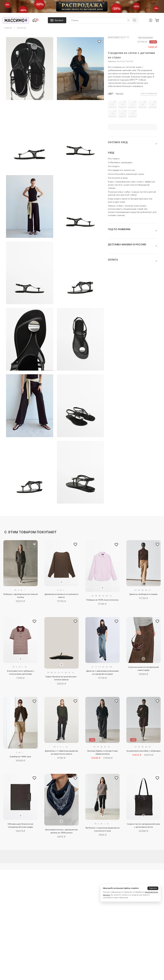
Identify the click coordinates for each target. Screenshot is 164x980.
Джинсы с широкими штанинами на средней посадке (102, 672)
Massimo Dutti (118, 37)
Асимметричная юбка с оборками (144, 751)
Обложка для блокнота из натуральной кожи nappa (20, 825)
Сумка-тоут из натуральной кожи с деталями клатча (143, 825)
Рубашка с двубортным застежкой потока (20, 596)
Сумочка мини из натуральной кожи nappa (143, 669)
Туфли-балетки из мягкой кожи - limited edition (61, 678)
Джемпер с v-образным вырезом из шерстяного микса (61, 752)
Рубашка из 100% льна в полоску (102, 600)
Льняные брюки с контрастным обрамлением (102, 752)
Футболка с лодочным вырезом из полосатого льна (102, 829)
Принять (153, 888)
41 (123, 115)
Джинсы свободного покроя (143, 594)
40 (113, 115)
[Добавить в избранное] (34, 544)
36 (123, 106)
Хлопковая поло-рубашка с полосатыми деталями (21, 672)
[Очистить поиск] (128, 20)
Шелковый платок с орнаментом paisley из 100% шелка (61, 831)
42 (133, 115)
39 (153, 106)
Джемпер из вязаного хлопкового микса (61, 596)
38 (143, 106)
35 (113, 106)
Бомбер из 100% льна (20, 757)
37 (133, 106)
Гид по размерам (149, 93)
